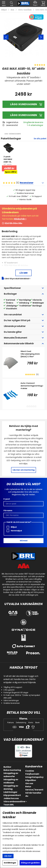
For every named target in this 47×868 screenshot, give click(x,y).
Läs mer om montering (24, 470)
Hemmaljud (14, 531)
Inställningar (10, 863)
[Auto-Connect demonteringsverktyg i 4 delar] (32, 387)
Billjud (4, 10)
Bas (12, 10)
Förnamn (8, 511)
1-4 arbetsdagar (35, 125)
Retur (28, 787)
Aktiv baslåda (25, 10)
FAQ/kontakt (32, 774)
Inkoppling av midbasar (11, 781)
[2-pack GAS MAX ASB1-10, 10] (9, 160)
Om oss (29, 783)
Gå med (24, 541)
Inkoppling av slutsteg (11, 787)
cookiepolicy (8, 839)
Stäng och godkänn (30, 863)
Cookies (30, 771)
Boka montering (12, 770)
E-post (7, 499)
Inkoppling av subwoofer (11, 775)
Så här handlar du (33, 794)
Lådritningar (10, 792)
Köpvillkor (31, 780)
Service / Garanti (34, 790)
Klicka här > (20, 219)
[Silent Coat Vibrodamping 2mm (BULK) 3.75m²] (32, 355)
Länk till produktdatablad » (17, 279)
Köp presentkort (12, 795)
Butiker (7, 767)
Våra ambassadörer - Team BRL (15, 803)
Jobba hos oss (11, 798)
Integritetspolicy (34, 777)
